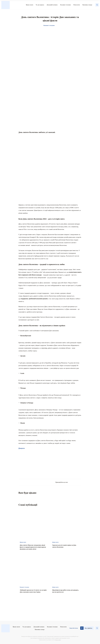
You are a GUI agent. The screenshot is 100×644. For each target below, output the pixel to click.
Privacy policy (58, 640)
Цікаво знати (30, 5)
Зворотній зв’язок (74, 628)
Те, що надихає (40, 5)
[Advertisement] (34, 463)
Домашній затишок (52, 5)
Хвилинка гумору (87, 5)
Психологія (77, 5)
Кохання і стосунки (65, 5)
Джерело (22, 448)
